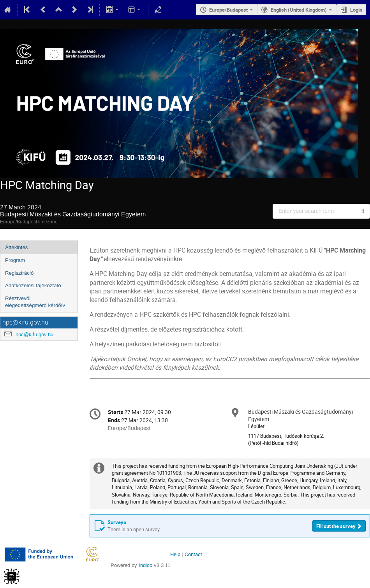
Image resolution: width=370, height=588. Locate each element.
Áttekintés (17, 247)
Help (175, 554)
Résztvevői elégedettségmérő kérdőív (35, 302)
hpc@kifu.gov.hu (34, 334)
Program (15, 260)
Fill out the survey (336, 526)
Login (356, 10)
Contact (193, 554)
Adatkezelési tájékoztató (33, 285)
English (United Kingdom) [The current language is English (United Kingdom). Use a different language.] (299, 10)
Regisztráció (19, 273)
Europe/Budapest (228, 10)
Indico (145, 565)
